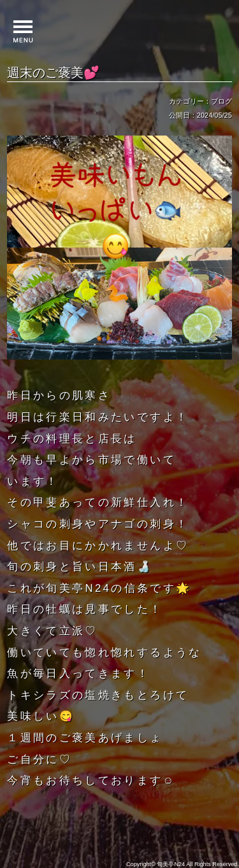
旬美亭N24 (171, 864)
